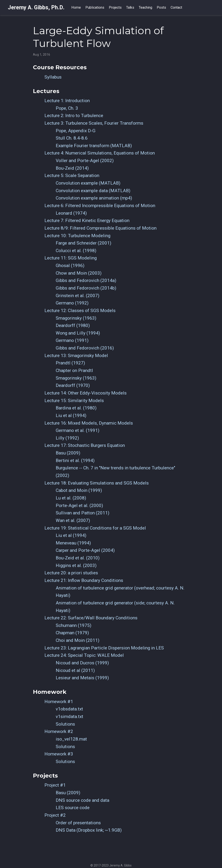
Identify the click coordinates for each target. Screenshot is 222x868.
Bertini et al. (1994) (75, 461)
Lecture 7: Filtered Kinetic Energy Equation (87, 221)
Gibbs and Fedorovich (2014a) (86, 280)
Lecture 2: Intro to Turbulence (74, 116)
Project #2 (55, 815)
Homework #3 (59, 754)
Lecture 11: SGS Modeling (71, 258)
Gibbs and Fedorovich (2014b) (86, 288)
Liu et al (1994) (71, 415)
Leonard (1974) (71, 213)
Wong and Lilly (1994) (78, 333)
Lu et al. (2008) (71, 498)
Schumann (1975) (73, 625)
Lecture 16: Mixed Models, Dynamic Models (89, 423)
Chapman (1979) (72, 633)
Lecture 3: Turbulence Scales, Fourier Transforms (94, 123)
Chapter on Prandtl (74, 370)
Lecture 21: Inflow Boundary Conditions (84, 580)
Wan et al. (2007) (73, 520)
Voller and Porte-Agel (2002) (85, 161)
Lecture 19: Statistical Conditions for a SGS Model (95, 528)
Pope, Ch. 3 (67, 108)
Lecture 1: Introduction (67, 101)
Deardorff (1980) (73, 325)
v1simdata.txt (69, 717)
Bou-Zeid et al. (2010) (78, 558)
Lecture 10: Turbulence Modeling (77, 236)
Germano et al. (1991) (78, 430)
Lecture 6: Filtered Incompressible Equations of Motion (100, 206)
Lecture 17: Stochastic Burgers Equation (85, 445)
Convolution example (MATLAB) (88, 183)
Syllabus (53, 77)
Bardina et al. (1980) (76, 408)
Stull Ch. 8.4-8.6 (72, 138)
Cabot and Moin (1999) (79, 490)
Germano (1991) (72, 340)
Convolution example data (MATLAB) (93, 191)
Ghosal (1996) (70, 266)
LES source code (73, 808)
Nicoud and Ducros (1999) (82, 663)
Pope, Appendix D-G (76, 131)
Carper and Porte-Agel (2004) (85, 550)
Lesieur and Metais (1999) (82, 678)
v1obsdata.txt (69, 709)
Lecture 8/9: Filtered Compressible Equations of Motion (100, 228)
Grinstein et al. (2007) (78, 296)
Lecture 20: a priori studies (71, 573)
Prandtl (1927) (70, 363)
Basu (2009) (68, 453)
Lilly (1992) (67, 438)
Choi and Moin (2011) (78, 640)
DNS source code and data (82, 800)
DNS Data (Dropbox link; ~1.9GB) (89, 830)
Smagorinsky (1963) (76, 318)
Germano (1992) (72, 303)
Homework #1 (59, 702)
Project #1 (55, 785)
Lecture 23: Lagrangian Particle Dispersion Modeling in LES (104, 648)
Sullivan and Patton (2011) (82, 513)
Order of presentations (78, 823)
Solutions (65, 724)
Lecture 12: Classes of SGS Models (80, 311)
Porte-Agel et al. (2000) (79, 506)
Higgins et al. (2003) (76, 565)
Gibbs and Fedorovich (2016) (85, 348)
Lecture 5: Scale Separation (72, 176)
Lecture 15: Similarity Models (74, 401)
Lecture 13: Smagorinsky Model (76, 356)
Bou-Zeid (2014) (72, 168)
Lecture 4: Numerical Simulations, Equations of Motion (100, 153)
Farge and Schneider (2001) (83, 243)
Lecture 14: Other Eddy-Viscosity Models (86, 393)
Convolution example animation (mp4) (94, 198)
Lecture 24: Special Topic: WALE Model (84, 655)
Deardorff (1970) (73, 385)
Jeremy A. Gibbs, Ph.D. (36, 7)
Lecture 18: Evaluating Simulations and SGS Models (97, 483)
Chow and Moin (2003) (79, 273)
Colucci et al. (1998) (76, 251)
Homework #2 (59, 731)
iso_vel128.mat (71, 739)
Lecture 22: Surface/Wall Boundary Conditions (91, 618)
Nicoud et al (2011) (75, 670)
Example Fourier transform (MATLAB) (94, 146)
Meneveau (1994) (73, 543)
